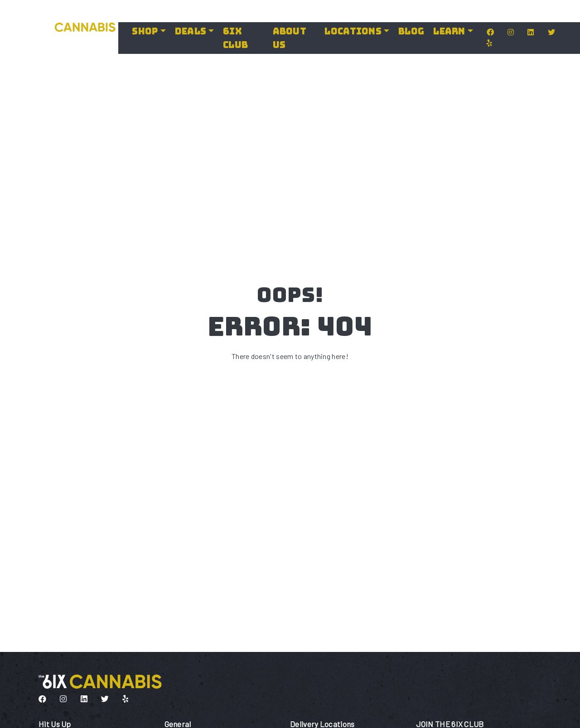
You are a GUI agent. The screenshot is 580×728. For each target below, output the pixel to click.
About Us (290, 38)
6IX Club (235, 38)
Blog (411, 31)
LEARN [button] (449, 31)
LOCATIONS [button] (353, 31)
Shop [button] (145, 31)
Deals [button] (191, 31)
